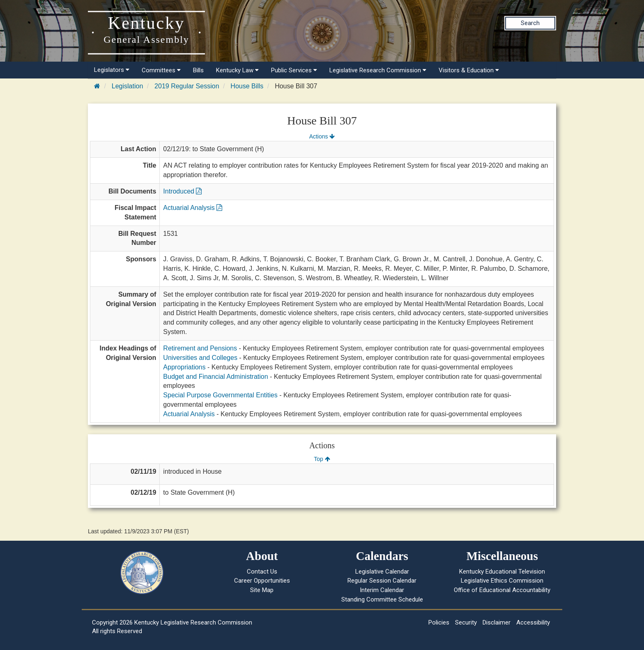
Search (530, 23)
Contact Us (262, 572)
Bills (198, 70)
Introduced (182, 191)
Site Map (262, 590)
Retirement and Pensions (200, 348)
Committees (161, 70)
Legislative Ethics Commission (502, 581)
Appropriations (184, 367)
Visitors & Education (469, 70)
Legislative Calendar (382, 572)
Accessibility (533, 622)
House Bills (247, 86)
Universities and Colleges (200, 358)
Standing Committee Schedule (382, 599)
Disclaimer (497, 622)
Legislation (128, 86)
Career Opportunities (262, 581)
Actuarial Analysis (193, 208)
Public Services (294, 70)
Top (322, 459)
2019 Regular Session (187, 86)
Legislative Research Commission (378, 70)
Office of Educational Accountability (502, 590)
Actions (322, 136)
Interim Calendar (382, 590)
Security (466, 622)
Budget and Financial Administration (215, 377)
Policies (439, 622)
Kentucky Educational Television (502, 572)
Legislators (112, 70)
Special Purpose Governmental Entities (220, 395)
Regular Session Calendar (382, 581)
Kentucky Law (237, 70)
